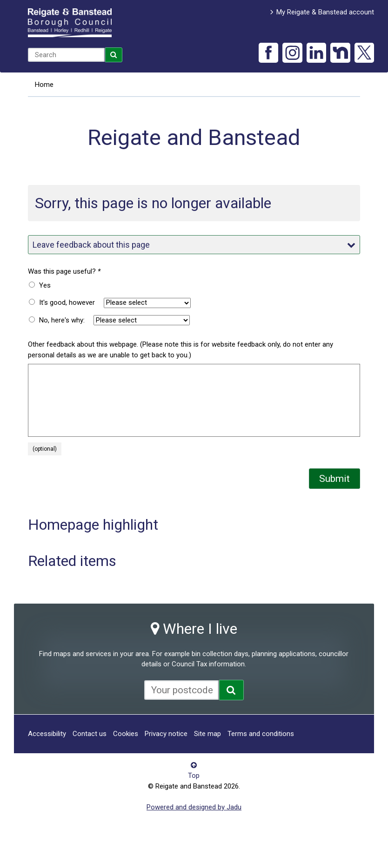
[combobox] (66, 55)
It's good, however (67, 302)
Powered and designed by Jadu (194, 807)
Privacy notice (166, 734)
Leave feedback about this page (194, 245)
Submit (334, 479)
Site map (207, 734)
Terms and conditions (261, 734)
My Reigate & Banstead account (325, 12)
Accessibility (47, 734)
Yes (45, 285)
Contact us (90, 734)
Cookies (126, 734)
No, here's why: (62, 320)
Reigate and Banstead (70, 23)
